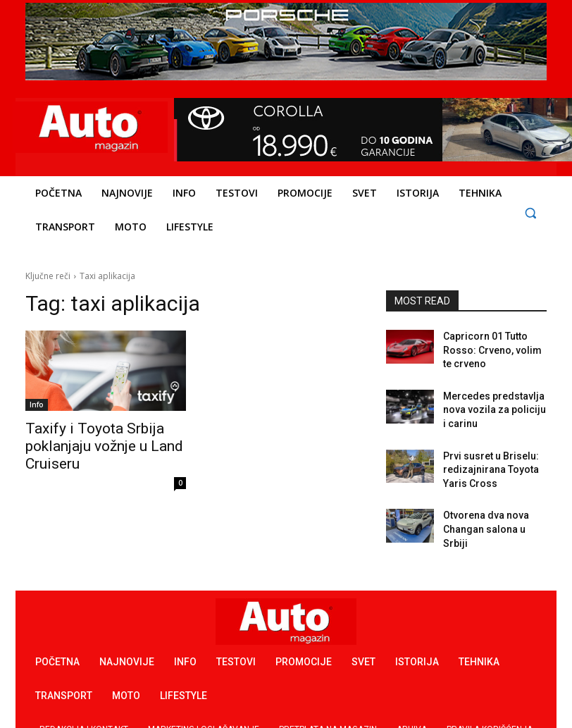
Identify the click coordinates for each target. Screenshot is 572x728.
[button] (530, 212)
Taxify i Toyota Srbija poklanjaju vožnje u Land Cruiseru (90, 443)
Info (37, 405)
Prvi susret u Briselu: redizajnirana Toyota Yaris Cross (494, 449)
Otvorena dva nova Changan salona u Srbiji (490, 497)
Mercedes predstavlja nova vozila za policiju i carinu (489, 395)
